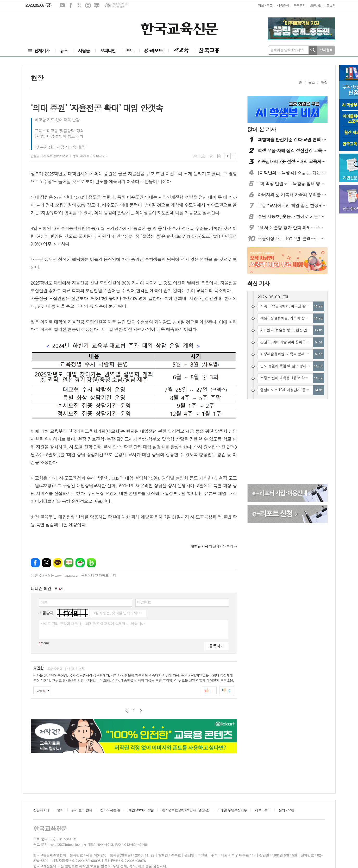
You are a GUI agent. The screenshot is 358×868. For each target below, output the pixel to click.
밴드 (91, 563)
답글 (41, 691)
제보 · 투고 (265, 5)
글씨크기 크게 (227, 156)
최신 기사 (258, 283)
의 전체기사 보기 (212, 546)
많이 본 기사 (262, 129)
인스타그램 (88, 5)
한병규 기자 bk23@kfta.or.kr (49, 156)
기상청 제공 (118, 7)
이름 (44, 602)
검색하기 (313, 50)
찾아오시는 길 (110, 810)
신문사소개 (41, 810)
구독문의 (299, 5)
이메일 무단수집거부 (232, 810)
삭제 (81, 668)
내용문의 (283, 5)
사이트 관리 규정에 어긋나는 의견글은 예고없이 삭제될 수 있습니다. (93, 624)
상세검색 (326, 50)
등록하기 (216, 646)
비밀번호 (144, 602)
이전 (127, 711)
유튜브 (62, 5)
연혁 (60, 810)
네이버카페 (80, 563)
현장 (324, 82)
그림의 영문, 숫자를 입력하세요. (117, 613)
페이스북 (71, 5)
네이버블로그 (97, 5)
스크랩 (219, 156)
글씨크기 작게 (234, 156)
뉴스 (311, 82)
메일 (203, 156)
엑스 (79, 5)
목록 (195, 156)
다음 (141, 711)
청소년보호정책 (186, 810)
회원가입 (316, 5)
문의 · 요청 (286, 810)
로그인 (331, 5)
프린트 (211, 156)
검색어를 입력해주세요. (287, 50)
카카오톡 (58, 563)
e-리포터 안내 (82, 810)
